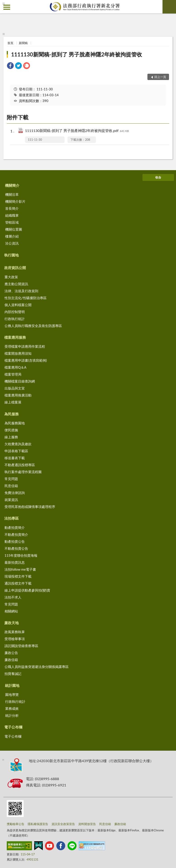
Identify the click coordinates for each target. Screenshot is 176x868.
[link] (10, 66)
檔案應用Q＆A (15, 367)
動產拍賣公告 (15, 541)
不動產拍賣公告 (16, 548)
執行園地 (11, 255)
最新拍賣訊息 (15, 562)
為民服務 (11, 414)
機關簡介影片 (15, 201)
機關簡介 (12, 185)
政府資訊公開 (15, 268)
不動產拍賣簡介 (16, 534)
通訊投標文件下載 (18, 583)
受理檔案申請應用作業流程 (25, 346)
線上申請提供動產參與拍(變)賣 (27, 590)
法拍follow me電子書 (20, 569)
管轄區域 (12, 222)
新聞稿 (23, 43)
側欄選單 (7, 7)
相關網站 (11, 611)
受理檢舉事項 (15, 639)
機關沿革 (12, 194)
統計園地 (12, 685)
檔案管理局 (13, 374)
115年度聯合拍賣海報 (21, 555)
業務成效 (12, 708)
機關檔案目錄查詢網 (20, 381)
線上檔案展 (13, 402)
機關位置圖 (14, 229)
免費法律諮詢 (15, 493)
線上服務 (11, 437)
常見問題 (11, 479)
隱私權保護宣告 (38, 824)
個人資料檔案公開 (18, 305)
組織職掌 (12, 215)
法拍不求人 (13, 597)
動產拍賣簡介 (15, 527)
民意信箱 (11, 486)
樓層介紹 (12, 236)
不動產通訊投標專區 (20, 465)
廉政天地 (11, 623)
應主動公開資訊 (16, 284)
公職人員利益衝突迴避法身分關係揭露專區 (37, 667)
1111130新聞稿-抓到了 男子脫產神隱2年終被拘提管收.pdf (77, 131)
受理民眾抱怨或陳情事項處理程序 (30, 507)
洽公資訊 (12, 243)
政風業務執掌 (15, 632)
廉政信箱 (11, 660)
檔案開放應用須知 (18, 353)
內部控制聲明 (15, 312)
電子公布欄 (13, 727)
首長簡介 (12, 208)
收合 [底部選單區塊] (158, 177)
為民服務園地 (15, 423)
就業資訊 (11, 500)
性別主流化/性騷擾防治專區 (26, 298)
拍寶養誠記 (13, 674)
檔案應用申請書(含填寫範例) (26, 360)
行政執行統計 (15, 319)
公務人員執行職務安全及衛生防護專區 (33, 326)
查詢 (169, 7)
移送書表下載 (15, 458)
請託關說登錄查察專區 (21, 646)
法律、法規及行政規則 (21, 291)
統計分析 (12, 715)
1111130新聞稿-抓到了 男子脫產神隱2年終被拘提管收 (77, 54)
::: (4, 3)
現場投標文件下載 (18, 576)
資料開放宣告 (87, 824)
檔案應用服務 (15, 337)
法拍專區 (11, 518)
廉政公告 (11, 653)
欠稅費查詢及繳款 (18, 444)
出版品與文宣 (15, 388)
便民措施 (11, 430)
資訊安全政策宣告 (63, 824)
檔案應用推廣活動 (18, 395)
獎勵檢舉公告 (16, 824)
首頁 (10, 43)
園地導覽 (12, 694)
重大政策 (11, 277)
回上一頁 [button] (160, 77)
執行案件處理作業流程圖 (23, 472)
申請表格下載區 (16, 451)
